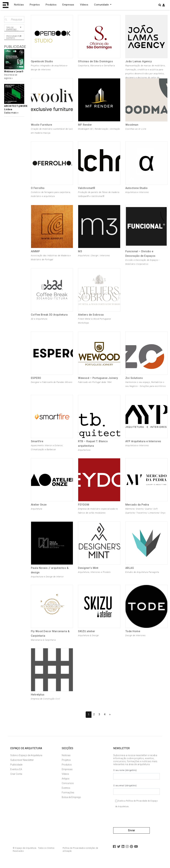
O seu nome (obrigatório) (136, 780)
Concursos (68, 789)
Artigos (66, 784)
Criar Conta (16, 779)
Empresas (68, 5)
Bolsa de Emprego (71, 803)
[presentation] (138, 825)
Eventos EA (16, 775)
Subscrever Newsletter (22, 765)
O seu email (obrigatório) (136, 795)
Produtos (51, 5)
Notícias (19, 5)
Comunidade (102, 5)
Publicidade (16, 770)
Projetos (35, 5)
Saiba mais (11, 113)
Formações (68, 798)
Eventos (66, 793)
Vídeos (84, 5)
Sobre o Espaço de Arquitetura (26, 761)
